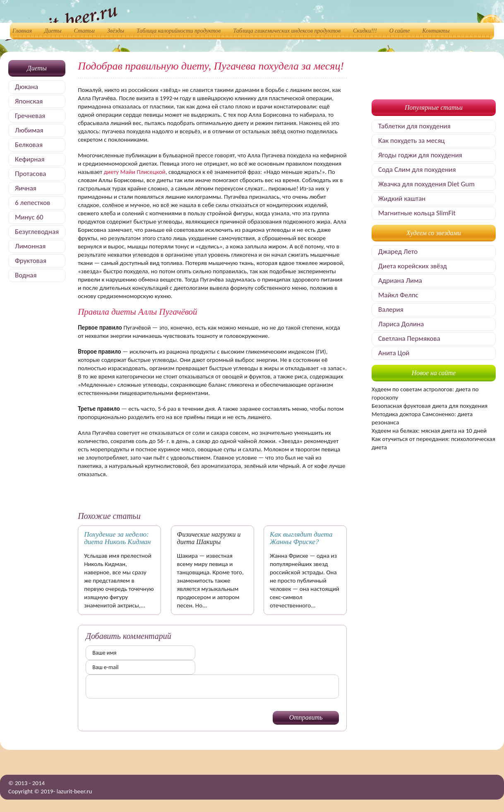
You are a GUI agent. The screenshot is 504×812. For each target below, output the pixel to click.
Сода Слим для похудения (417, 170)
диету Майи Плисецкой (135, 172)
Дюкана (26, 87)
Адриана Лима (400, 281)
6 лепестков (32, 203)
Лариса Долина (401, 324)
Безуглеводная (37, 232)
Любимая (29, 130)
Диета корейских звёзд (413, 266)
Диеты (53, 31)
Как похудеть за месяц (412, 141)
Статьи (84, 31)
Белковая (29, 145)
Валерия (391, 310)
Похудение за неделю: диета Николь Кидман (117, 538)
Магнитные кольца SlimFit (417, 213)
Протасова (31, 174)
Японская (29, 101)
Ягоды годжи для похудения (420, 155)
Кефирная (30, 159)
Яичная (26, 188)
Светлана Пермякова (409, 339)
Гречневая (30, 116)
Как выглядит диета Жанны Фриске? (301, 538)
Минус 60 (29, 217)
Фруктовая (31, 261)
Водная (26, 275)
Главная (22, 31)
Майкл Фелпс (398, 295)
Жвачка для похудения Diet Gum (426, 184)
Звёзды (116, 31)
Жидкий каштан (402, 199)
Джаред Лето (398, 252)
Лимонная (30, 246)
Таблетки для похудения (414, 126)
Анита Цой (394, 353)
